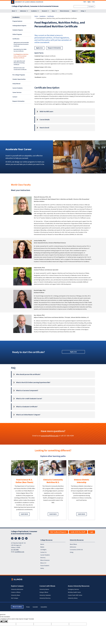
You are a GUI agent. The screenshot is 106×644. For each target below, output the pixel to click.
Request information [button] (54, 48)
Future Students (45, 566)
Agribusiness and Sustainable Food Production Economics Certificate (21, 44)
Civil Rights (43, 550)
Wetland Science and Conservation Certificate (20, 69)
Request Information (18, 101)
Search (92, 7)
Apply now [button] (39, 48)
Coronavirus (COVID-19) (76, 550)
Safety (42, 568)
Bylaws (42, 547)
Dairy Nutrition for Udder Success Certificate (20, 50)
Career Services (17, 92)
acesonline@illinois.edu (50, 436)
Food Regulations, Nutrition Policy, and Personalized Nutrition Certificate (21, 56)
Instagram (12, 538)
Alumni (42, 544)
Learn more (24, 514)
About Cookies (17, 607)
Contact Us (43, 552)
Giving (72, 552)
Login (91, 532)
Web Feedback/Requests (58, 532)
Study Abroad (16, 84)
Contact (15, 97)
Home (36, 16)
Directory (43, 558)
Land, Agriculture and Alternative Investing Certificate (19, 63)
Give (93, 2)
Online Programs (17, 34)
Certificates (16, 39)
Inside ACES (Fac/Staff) (78, 532)
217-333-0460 (15, 550)
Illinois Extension (65, 11)
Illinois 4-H (43, 563)
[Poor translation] (5, 621)
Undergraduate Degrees (19, 26)
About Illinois (73, 544)
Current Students (18, 88)
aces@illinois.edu (19, 552)
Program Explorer (17, 21)
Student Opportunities (19, 79)
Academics (43, 16)
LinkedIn (26, 538)
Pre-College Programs (19, 75)
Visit (85, 2)
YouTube (23, 538)
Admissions (73, 547)
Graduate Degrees (18, 30)
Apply (89, 2)
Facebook (16, 538)
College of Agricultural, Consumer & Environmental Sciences (35, 6)
